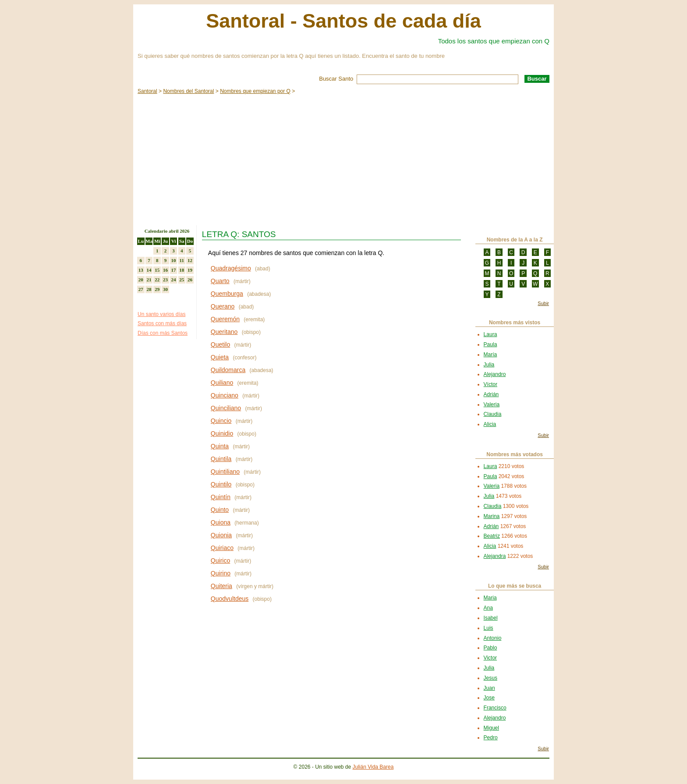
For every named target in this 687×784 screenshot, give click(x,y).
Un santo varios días (161, 314)
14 (149, 270)
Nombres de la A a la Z (515, 240)
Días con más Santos (163, 333)
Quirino (221, 573)
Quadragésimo (231, 268)
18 (182, 270)
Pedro (491, 738)
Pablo (490, 648)
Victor (490, 658)
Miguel (491, 728)
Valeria (492, 404)
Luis (489, 628)
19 (190, 270)
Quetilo (220, 344)
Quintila (221, 459)
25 (182, 280)
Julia (489, 365)
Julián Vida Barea (373, 767)
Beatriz (492, 536)
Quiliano (222, 383)
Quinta (220, 446)
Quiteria (221, 586)
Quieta (220, 357)
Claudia (493, 414)
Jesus (490, 678)
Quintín (221, 497)
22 (157, 280)
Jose (489, 698)
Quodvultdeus (230, 599)
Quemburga (227, 294)
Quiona (221, 522)
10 (174, 260)
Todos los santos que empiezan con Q (494, 41)
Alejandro (495, 374)
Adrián (491, 394)
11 (182, 260)
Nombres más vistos (515, 323)
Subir (543, 303)
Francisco (495, 708)
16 (165, 270)
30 (165, 289)
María (490, 355)
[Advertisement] (343, 160)
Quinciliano (226, 408)
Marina (492, 516)
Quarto (220, 281)
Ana (488, 608)
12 (190, 260)
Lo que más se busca (515, 586)
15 (157, 270)
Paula (490, 344)
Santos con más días (162, 323)
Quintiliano (225, 472)
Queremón (225, 319)
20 (141, 280)
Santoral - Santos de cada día (343, 21)
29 (157, 289)
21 (149, 280)
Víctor (490, 384)
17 (174, 270)
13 (141, 270)
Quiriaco (222, 548)
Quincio (221, 421)
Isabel (491, 618)
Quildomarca (228, 370)
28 (149, 289)
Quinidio (222, 433)
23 (165, 280)
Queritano (224, 332)
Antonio (493, 638)
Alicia (490, 424)
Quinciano (225, 395)
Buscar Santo (336, 79)
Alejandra (495, 556)
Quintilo (221, 484)
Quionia (221, 535)
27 (141, 289)
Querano (223, 306)
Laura (490, 334)
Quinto (220, 510)
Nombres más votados (515, 454)
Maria (490, 598)
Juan (489, 688)
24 (174, 280)
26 (190, 280)
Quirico (220, 561)
